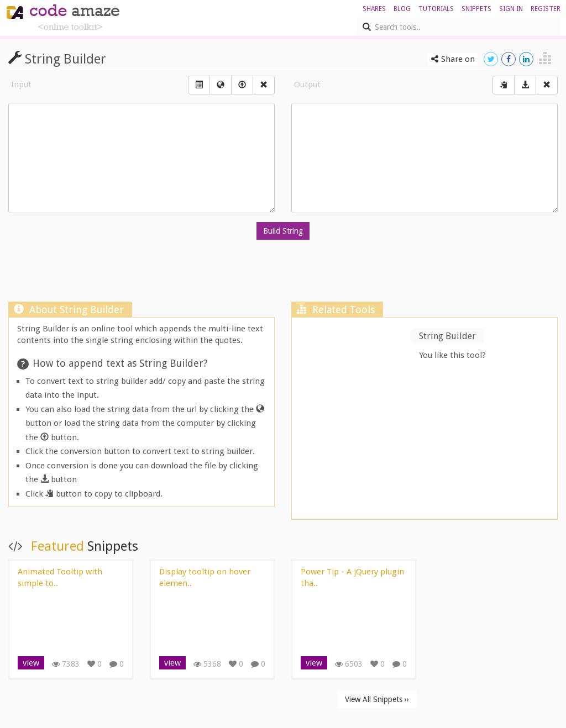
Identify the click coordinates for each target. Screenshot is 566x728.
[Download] (525, 85)
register (546, 9)
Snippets (476, 9)
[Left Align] (199, 85)
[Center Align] (504, 85)
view (31, 663)
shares (374, 9)
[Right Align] (264, 85)
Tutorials (436, 9)
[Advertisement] (283, 273)
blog (402, 9)
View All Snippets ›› (377, 699)
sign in (511, 9)
